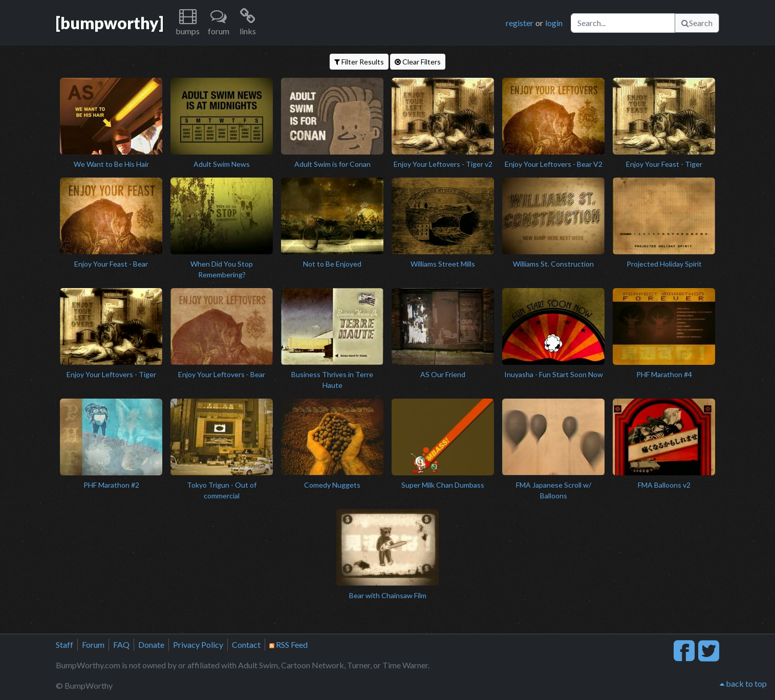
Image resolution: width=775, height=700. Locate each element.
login (554, 23)
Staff (64, 644)
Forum (93, 644)
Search (697, 23)
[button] (188, 23)
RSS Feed (288, 644)
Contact (246, 644)
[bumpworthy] (110, 23)
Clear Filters (418, 62)
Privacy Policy (198, 644)
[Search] (623, 23)
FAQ (121, 644)
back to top (743, 683)
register (520, 23)
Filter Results (359, 62)
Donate (151, 644)
